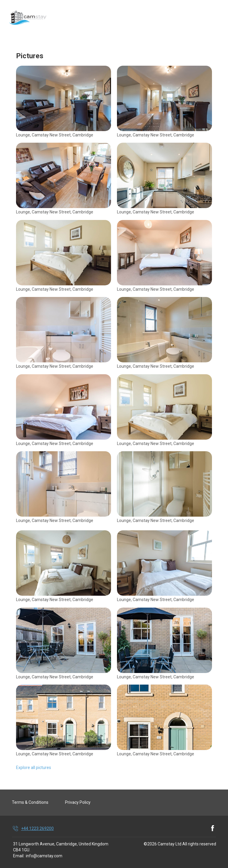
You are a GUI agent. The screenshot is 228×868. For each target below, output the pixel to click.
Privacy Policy (78, 802)
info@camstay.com (44, 856)
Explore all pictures (34, 768)
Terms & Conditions (30, 802)
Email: (19, 856)
